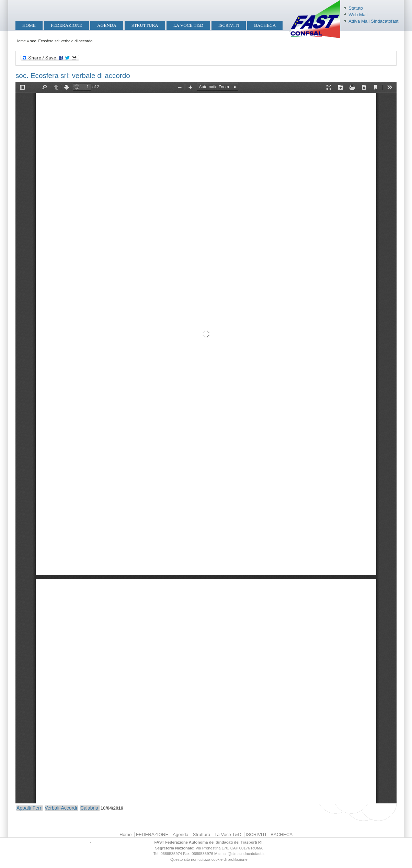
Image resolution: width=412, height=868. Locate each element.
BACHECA (265, 25)
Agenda (107, 25)
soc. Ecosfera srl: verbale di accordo (73, 75)
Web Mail (358, 15)
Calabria (89, 808)
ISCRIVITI (229, 25)
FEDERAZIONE (66, 25)
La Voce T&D (188, 25)
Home (29, 25)
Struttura (145, 25)
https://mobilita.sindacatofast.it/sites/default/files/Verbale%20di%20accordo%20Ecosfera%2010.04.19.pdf (206, 443)
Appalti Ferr (29, 808)
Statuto (356, 8)
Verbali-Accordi (61, 808)
